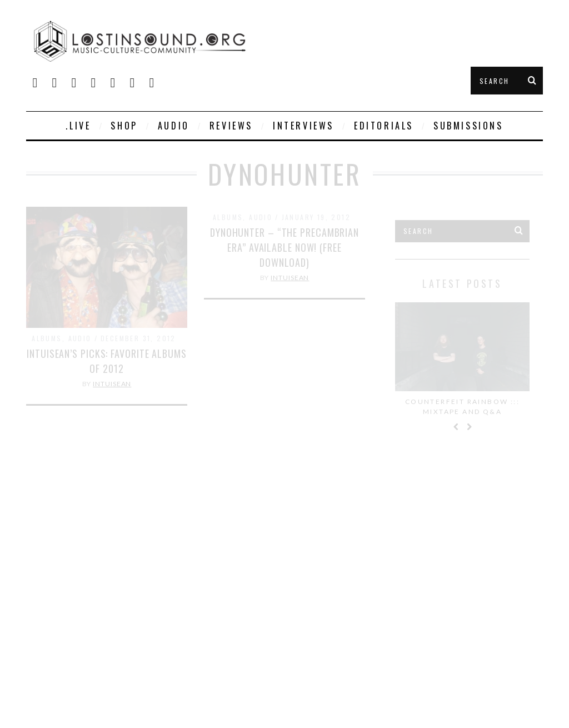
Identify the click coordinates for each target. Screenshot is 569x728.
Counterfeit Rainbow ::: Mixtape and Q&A (462, 407)
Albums (47, 338)
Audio (174, 126)
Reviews (231, 126)
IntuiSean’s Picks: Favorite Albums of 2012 (107, 361)
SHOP (124, 126)
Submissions (468, 126)
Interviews (303, 126)
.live (78, 126)
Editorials (384, 126)
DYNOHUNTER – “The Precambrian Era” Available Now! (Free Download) (284, 247)
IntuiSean (112, 384)
